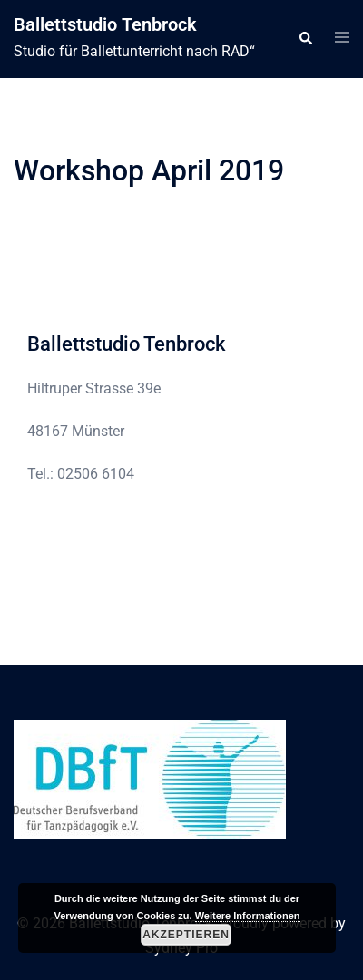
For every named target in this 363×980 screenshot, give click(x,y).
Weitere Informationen (248, 916)
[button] (305, 39)
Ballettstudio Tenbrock (105, 24)
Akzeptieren (186, 935)
